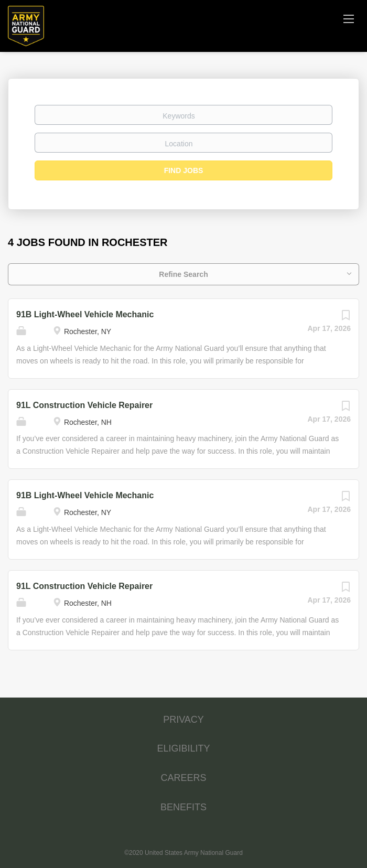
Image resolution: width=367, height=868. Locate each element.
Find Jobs (184, 170)
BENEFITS (183, 807)
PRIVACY (183, 720)
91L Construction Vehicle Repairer (84, 405)
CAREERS (183, 778)
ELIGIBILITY (183, 748)
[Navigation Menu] (349, 18)
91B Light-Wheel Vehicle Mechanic (85, 314)
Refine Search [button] (183, 274)
